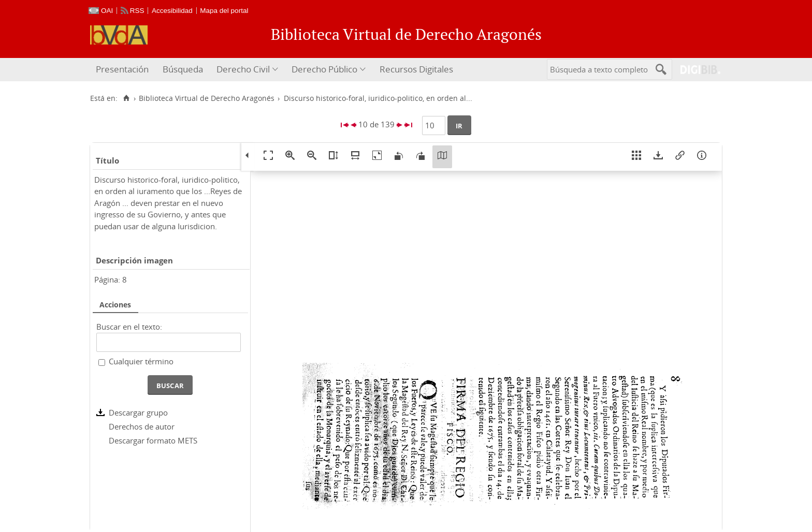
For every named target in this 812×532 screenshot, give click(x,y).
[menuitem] (124, 70)
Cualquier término (141, 361)
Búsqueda (183, 69)
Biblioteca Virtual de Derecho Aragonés (207, 98)
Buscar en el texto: (129, 327)
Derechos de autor (142, 426)
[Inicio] (126, 98)
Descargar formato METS (153, 440)
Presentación (122, 69)
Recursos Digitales (416, 69)
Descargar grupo (138, 412)
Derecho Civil (243, 69)
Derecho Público (324, 69)
